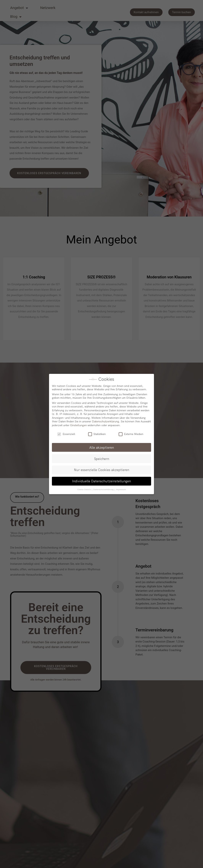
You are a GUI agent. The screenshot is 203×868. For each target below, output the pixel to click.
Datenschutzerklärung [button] (104, 489)
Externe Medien (131, 434)
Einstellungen (79, 425)
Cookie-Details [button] (84, 489)
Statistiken (97, 434)
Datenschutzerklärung (106, 421)
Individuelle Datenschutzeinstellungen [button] (101, 481)
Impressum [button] (121, 489)
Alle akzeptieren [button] (102, 447)
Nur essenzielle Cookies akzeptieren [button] (102, 470)
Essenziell (66, 434)
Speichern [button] (102, 459)
